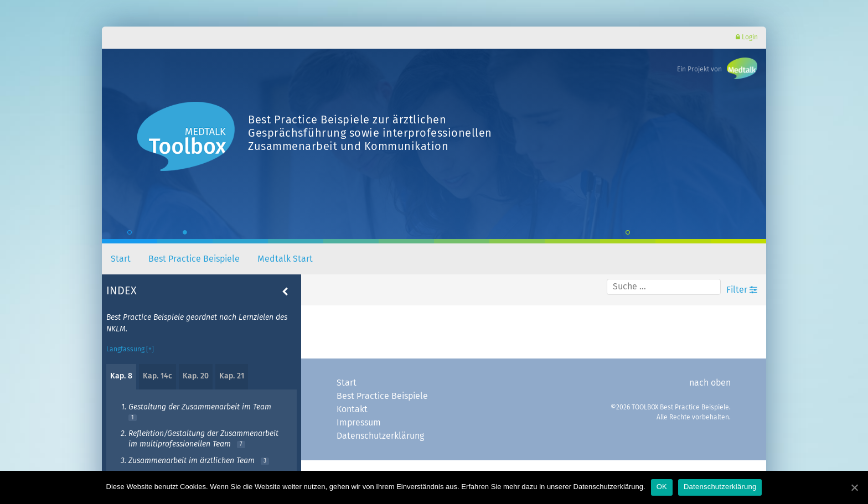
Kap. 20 (196, 376)
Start (121, 259)
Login (747, 37)
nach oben (710, 383)
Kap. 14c (157, 376)
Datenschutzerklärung (380, 436)
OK (662, 487)
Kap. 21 (232, 376)
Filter (742, 290)
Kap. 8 (121, 376)
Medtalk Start (285, 259)
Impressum (359, 423)
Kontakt (352, 409)
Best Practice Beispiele (194, 259)
